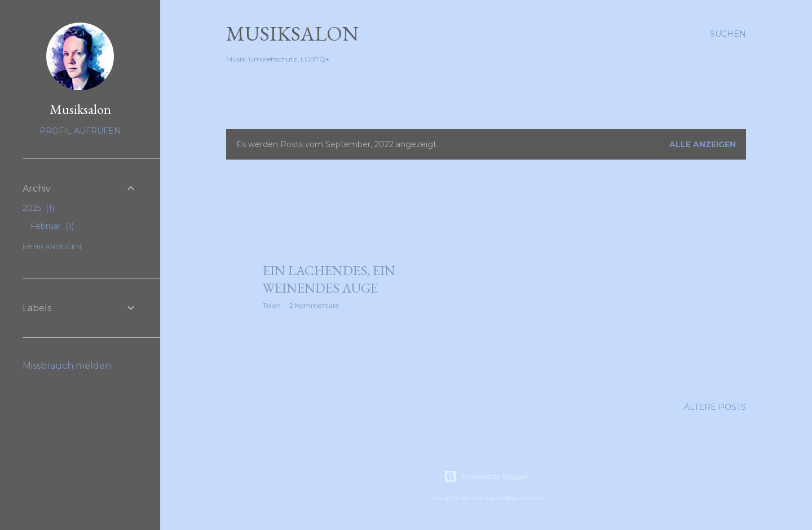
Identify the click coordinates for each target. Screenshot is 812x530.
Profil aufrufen (80, 131)
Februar (52, 226)
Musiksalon (292, 34)
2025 (38, 208)
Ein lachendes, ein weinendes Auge (329, 279)
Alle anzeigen (703, 144)
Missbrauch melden (67, 366)
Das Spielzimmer (427, 79)
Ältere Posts (715, 407)
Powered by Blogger (486, 476)
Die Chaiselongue (337, 79)
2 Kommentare (314, 305)
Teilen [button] (272, 305)
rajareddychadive (514, 498)
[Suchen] (728, 34)
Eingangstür (257, 79)
